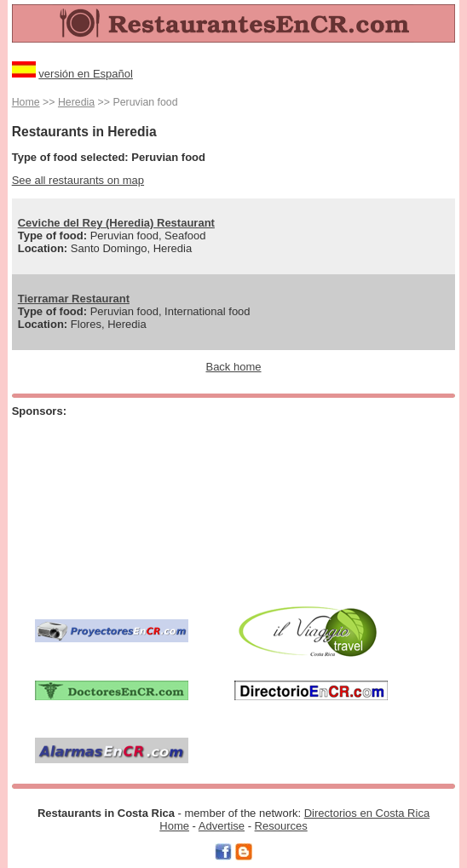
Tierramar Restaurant (74, 299)
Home (26, 102)
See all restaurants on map (78, 180)
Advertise (222, 826)
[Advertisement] (135, 508)
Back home (233, 367)
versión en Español (86, 74)
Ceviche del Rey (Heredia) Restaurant (116, 223)
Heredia (76, 102)
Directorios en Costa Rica (367, 813)
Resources (281, 826)
